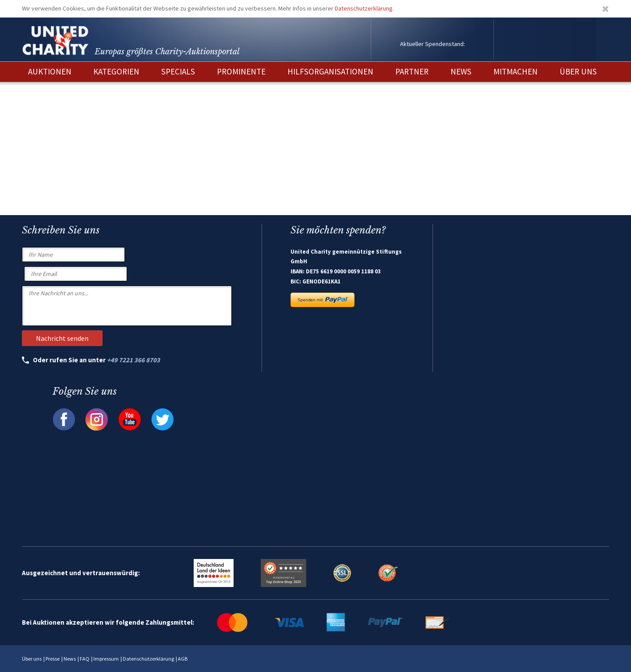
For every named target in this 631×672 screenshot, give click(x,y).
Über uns (32, 659)
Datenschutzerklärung (364, 8)
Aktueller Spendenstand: (432, 44)
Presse (53, 659)
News (70, 659)
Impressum (106, 659)
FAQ (85, 659)
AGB (183, 659)
